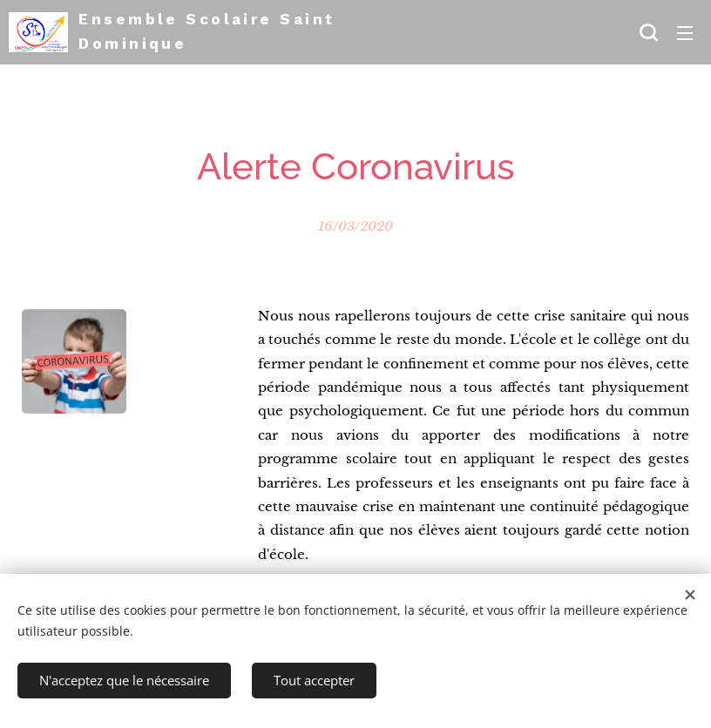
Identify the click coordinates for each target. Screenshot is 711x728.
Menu (685, 33)
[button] (648, 32)
